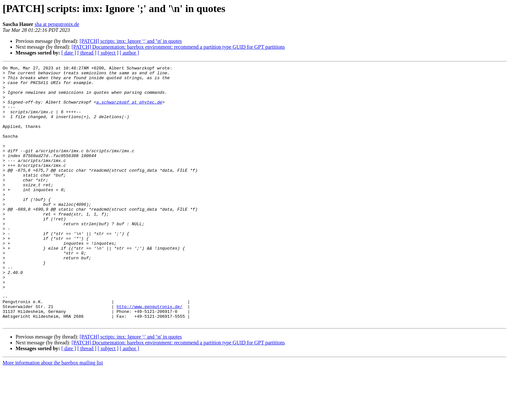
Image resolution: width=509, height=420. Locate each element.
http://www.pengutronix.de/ (149, 355)
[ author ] (130, 53)
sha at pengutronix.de (57, 24)
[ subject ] (108, 53)
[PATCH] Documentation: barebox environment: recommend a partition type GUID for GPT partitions (178, 47)
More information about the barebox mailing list (53, 414)
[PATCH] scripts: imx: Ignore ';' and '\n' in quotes (131, 41)
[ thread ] (87, 53)
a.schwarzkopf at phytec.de (129, 110)
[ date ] (69, 53)
